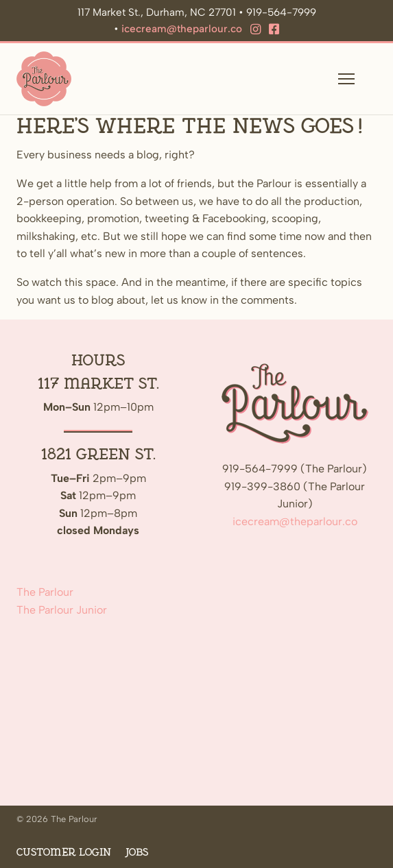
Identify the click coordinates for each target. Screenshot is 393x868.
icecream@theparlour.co (182, 29)
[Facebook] (274, 29)
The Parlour (45, 592)
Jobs (136, 853)
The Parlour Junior (62, 610)
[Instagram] (255, 29)
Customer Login (64, 853)
